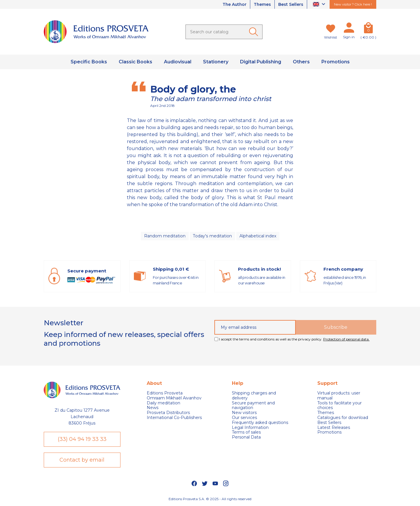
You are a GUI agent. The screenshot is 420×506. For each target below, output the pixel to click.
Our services (244, 418)
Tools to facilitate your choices (339, 406)
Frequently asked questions (260, 423)
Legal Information (250, 428)
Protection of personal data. (346, 339)
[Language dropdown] (320, 5)
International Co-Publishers (174, 418)
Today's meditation (212, 236)
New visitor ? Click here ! (353, 4)
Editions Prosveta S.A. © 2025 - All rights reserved (210, 499)
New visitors (244, 413)
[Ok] (255, 32)
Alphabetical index (258, 236)
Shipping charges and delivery (254, 396)
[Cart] (368, 29)
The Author (234, 4)
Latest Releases (334, 428)
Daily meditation (163, 403)
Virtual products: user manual (339, 396)
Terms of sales (246, 432)
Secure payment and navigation (253, 406)
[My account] (349, 29)
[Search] (224, 32)
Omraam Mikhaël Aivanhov (174, 398)
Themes (262, 4)
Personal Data (246, 437)
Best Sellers (291, 4)
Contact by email (82, 460)
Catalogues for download (343, 418)
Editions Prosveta (165, 393)
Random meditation (165, 236)
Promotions (329, 432)
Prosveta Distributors (168, 413)
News (153, 408)
